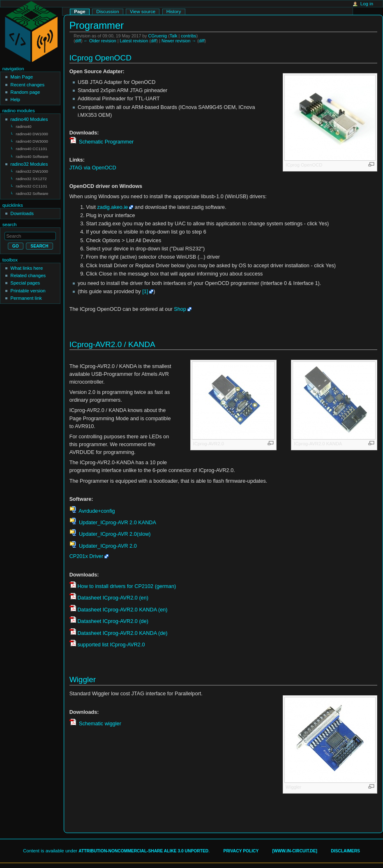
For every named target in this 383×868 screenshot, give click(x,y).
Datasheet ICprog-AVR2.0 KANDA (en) (122, 610)
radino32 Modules (29, 162)
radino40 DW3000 (32, 140)
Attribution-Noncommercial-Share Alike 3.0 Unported (143, 851)
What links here (27, 264)
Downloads (22, 210)
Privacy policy (241, 851)
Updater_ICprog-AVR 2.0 (107, 546)
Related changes (28, 272)
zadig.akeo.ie (113, 207)
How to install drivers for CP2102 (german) (127, 586)
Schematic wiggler (99, 724)
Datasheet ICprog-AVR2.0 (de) (113, 621)
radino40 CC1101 (32, 147)
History (174, 12)
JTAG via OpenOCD (93, 168)
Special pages (25, 279)
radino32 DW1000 (32, 169)
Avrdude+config (96, 511)
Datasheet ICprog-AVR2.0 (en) (113, 598)
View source (143, 12)
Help (15, 100)
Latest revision (134, 41)
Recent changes (27, 85)
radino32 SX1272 (31, 176)
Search (10, 221)
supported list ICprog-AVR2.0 (111, 645)
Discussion (107, 12)
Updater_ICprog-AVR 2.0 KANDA (117, 523)
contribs (188, 36)
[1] (145, 292)
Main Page (22, 77)
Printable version (28, 287)
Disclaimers (345, 851)
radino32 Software (32, 190)
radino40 (24, 126)
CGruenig (158, 36)
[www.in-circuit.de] (295, 851)
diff (78, 41)
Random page (25, 92)
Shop (180, 309)
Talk (174, 36)
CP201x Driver (87, 556)
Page (80, 12)
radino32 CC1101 (32, 183)
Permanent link (26, 294)
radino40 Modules (29, 119)
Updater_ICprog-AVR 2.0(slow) (114, 534)
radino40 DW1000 (32, 133)
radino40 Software (32, 155)
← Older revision (100, 41)
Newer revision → (179, 41)
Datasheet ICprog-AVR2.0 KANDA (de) (122, 633)
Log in (367, 4)
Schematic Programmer (105, 142)
